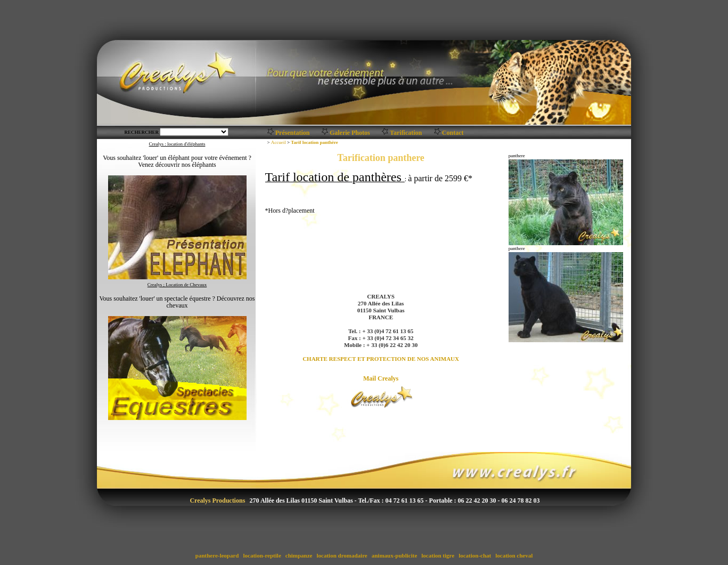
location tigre (438, 555)
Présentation (293, 133)
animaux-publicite (394, 555)
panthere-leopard (217, 555)
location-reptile (262, 555)
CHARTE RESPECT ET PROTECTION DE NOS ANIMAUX (381, 359)
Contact (453, 133)
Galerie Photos (350, 133)
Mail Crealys (381, 378)
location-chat (475, 555)
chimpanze (299, 555)
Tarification (406, 133)
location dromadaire (342, 555)
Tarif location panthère (314, 142)
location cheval (514, 555)
